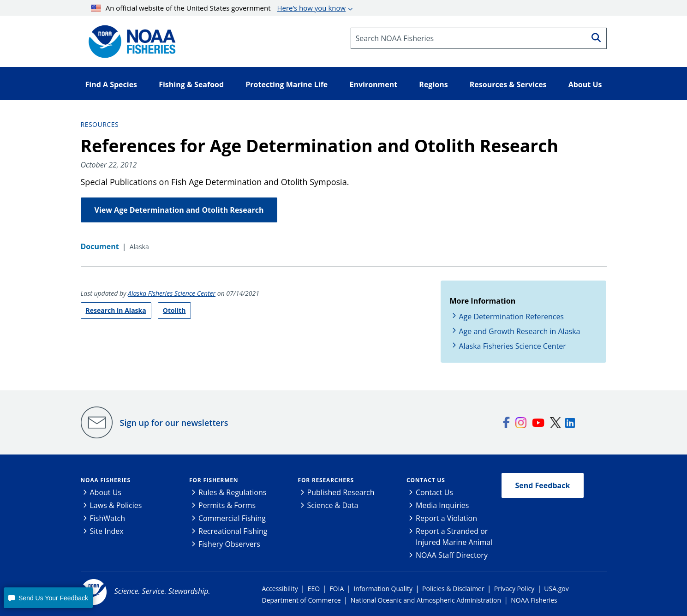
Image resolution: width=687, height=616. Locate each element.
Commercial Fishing (232, 518)
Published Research (341, 492)
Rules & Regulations (232, 492)
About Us (106, 492)
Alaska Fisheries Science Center (172, 293)
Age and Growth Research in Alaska (520, 331)
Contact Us (426, 480)
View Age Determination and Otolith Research (179, 210)
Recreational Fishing (233, 531)
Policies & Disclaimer (453, 589)
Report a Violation (446, 518)
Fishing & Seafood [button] (191, 84)
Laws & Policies (116, 505)
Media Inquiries (442, 505)
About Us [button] (585, 84)
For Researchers (326, 480)
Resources (100, 124)
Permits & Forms (227, 505)
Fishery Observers (229, 544)
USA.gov (556, 589)
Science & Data (333, 505)
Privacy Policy (514, 589)
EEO (314, 589)
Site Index (107, 531)
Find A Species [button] (111, 84)
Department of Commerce (302, 600)
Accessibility (280, 589)
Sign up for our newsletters (174, 423)
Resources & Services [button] (508, 84)
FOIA (337, 589)
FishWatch (108, 518)
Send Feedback (543, 485)
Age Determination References (512, 317)
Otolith (174, 310)
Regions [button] (433, 84)
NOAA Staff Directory (452, 555)
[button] (48, 598)
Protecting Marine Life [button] (287, 84)
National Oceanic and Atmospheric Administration (426, 600)
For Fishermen (214, 480)
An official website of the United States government (218, 8)
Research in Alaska (116, 310)
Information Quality (383, 589)
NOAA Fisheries (106, 480)
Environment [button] (373, 84)
